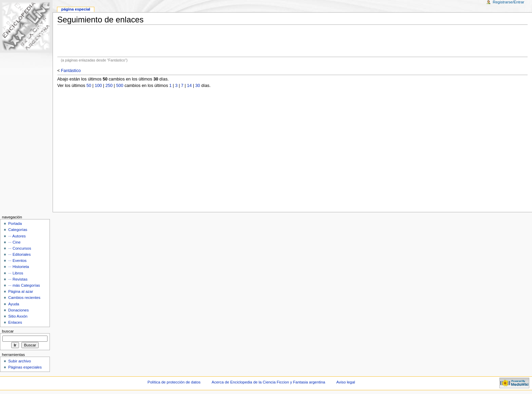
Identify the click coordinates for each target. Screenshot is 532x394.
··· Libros (16, 273)
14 (189, 86)
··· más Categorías (24, 285)
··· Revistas (18, 279)
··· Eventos (17, 261)
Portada (15, 223)
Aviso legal (346, 382)
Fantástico (71, 71)
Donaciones (18, 310)
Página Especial (75, 9)
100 (98, 86)
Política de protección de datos (174, 382)
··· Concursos (20, 248)
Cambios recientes (24, 298)
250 (109, 86)
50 (89, 86)
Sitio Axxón (18, 316)
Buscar (8, 331)
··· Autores (17, 236)
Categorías (18, 230)
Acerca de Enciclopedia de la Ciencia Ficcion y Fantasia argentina (269, 382)
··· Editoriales (19, 254)
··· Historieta (18, 267)
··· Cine (14, 242)
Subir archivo (20, 361)
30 (198, 86)
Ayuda (14, 304)
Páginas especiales (25, 367)
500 (120, 86)
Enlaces (15, 322)
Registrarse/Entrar (508, 2)
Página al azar (21, 291)
